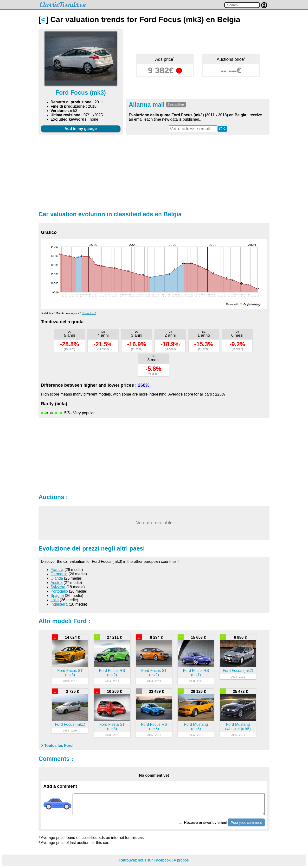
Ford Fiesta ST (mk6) (112, 727)
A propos (181, 860)
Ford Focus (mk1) (70, 724)
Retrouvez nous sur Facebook (145, 860)
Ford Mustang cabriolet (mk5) (238, 727)
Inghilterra (59, 604)
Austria (57, 583)
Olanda (57, 578)
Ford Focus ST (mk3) (70, 673)
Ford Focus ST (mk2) (154, 673)
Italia (55, 600)
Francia (57, 570)
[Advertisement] (154, 172)
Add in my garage (81, 129)
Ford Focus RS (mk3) (154, 727)
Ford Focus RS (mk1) (196, 673)
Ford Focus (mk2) (238, 671)
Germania (59, 574)
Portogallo (59, 591)
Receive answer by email (203, 822)
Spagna (57, 596)
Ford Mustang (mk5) (196, 727)
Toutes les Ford (58, 746)
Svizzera (58, 587)
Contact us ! (89, 313)
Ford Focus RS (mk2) (112, 673)
